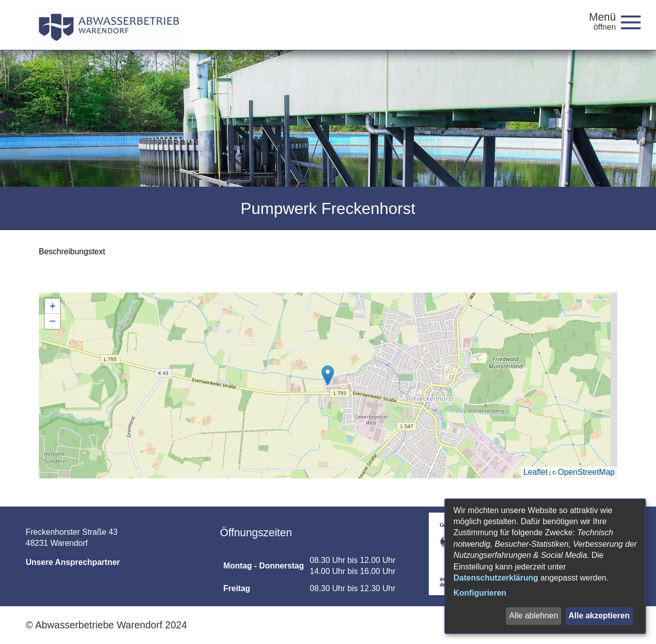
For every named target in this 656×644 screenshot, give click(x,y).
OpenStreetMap (586, 472)
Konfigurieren (480, 593)
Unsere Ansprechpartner (73, 562)
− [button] (53, 321)
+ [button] (53, 306)
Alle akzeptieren (599, 616)
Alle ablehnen (533, 616)
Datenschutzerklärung (496, 578)
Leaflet (536, 472)
